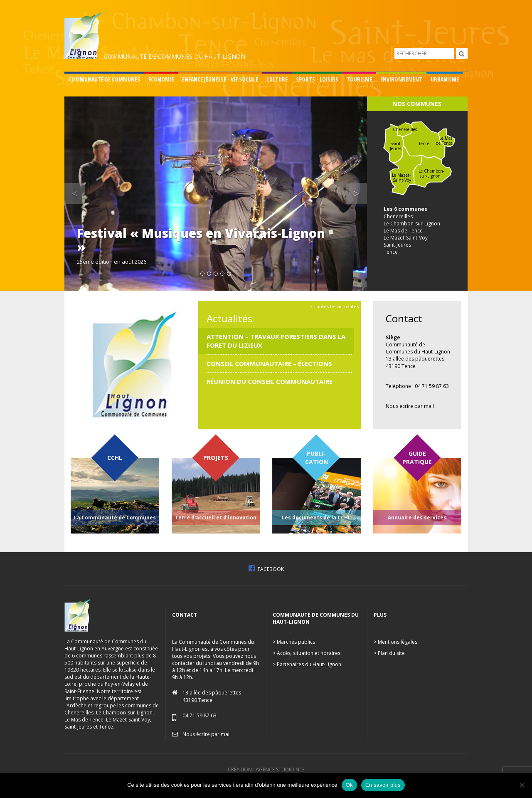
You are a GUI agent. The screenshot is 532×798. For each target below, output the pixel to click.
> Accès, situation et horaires (307, 653)
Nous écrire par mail (410, 406)
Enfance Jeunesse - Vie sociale (220, 79)
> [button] (360, 193)
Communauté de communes (104, 79)
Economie (161, 79)
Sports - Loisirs (317, 79)
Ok (349, 785)
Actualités (229, 318)
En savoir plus (383, 785)
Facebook (266, 569)
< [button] (79, 193)
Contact (404, 318)
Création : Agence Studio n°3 (266, 770)
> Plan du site (389, 653)
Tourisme (359, 79)
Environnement (401, 79)
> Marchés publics (294, 642)
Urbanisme (445, 79)
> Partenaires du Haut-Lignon (307, 664)
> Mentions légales (395, 642)
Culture (277, 79)
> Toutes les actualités (334, 306)
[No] (522, 785)
